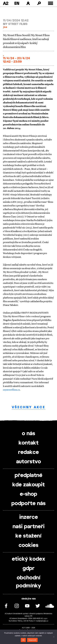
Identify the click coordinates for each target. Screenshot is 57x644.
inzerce (29, 517)
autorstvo (29, 462)
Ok (23, 640)
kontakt (29, 443)
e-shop (28, 494)
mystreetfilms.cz (11, 390)
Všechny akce (28, 407)
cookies (28, 545)
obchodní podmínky (28, 582)
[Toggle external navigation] (51, 3)
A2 (6, 3)
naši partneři (29, 527)
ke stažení (28, 536)
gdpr (28, 568)
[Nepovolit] (54, 637)
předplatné (28, 475)
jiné (5, 27)
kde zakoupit (29, 485)
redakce (28, 452)
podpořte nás (28, 504)
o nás (28, 434)
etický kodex (28, 559)
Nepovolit (32, 640)
